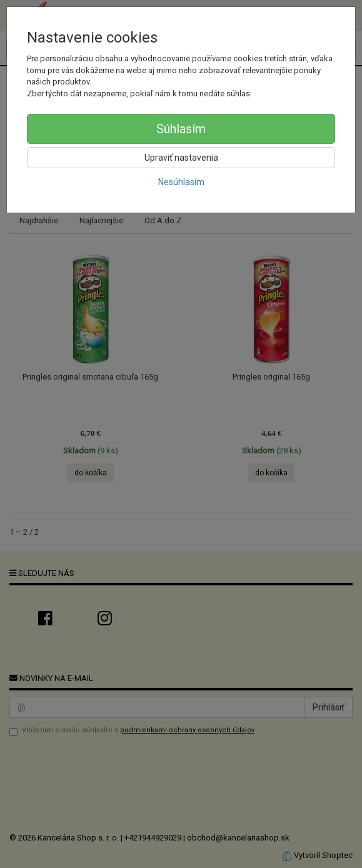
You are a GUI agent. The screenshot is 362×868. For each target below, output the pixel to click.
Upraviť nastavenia (181, 158)
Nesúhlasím (181, 182)
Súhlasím (181, 129)
